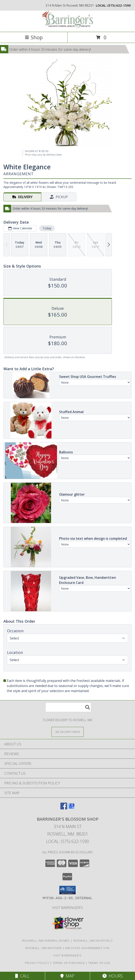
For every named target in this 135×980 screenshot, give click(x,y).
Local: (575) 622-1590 (68, 841)
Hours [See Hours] (113, 976)
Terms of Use (99, 963)
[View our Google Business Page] (71, 808)
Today (47, 228)
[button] (67, 890)
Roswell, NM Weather (44, 948)
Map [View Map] (67, 976)
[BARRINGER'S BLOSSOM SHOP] (68, 26)
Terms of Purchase (69, 963)
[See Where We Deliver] (68, 732)
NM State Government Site (87, 948)
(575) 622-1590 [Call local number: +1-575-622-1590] (119, 5)
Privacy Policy (37, 963)
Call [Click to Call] (22, 976)
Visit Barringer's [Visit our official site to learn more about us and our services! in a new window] (67, 908)
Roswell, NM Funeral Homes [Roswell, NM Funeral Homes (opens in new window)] (46, 941)
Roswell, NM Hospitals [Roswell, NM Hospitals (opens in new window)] (93, 941)
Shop (34, 37)
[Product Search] (68, 707)
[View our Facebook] (64, 808)
